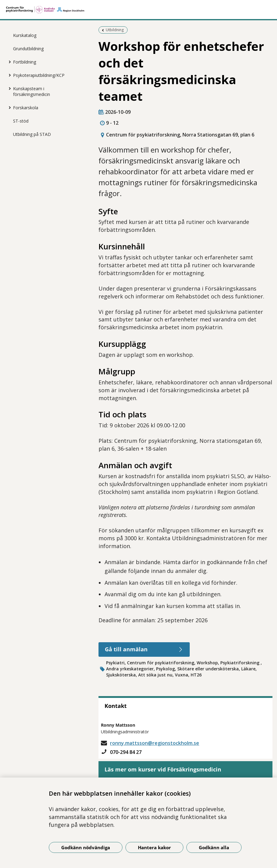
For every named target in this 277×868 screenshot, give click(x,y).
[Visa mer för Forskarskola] (8, 107)
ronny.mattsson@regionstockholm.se (155, 743)
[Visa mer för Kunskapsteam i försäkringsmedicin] (8, 88)
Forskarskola (26, 108)
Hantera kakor (154, 847)
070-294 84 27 (126, 752)
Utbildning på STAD (32, 134)
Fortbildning (25, 62)
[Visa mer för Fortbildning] (8, 62)
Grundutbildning (28, 49)
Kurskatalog (25, 35)
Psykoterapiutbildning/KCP (39, 75)
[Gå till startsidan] (138, 10)
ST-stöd (21, 121)
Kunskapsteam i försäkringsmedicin (32, 91)
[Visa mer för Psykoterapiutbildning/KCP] (8, 75)
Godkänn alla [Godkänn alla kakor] (214, 847)
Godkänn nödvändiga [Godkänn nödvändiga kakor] (86, 847)
